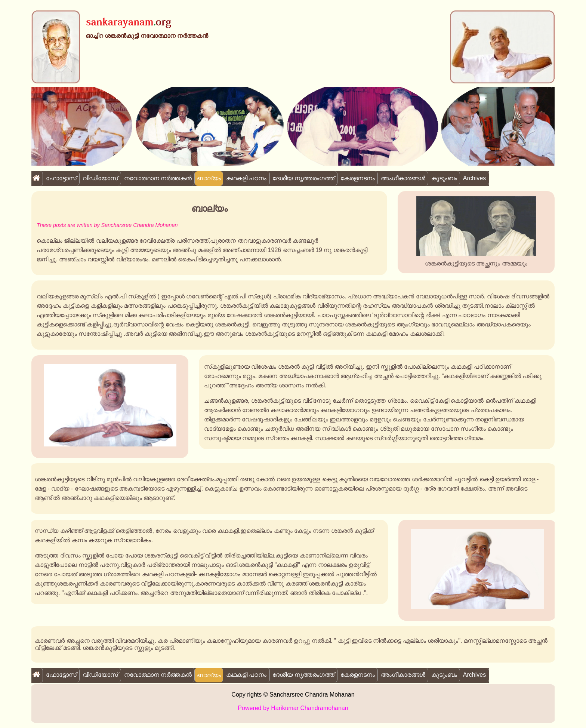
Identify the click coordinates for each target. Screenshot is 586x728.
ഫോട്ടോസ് (61, 178)
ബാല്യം (209, 178)
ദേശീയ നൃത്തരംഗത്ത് (303, 178)
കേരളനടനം (358, 178)
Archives (474, 178)
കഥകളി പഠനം (246, 178)
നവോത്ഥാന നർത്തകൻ (158, 178)
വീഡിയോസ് (100, 178)
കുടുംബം (444, 178)
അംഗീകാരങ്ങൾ (403, 178)
